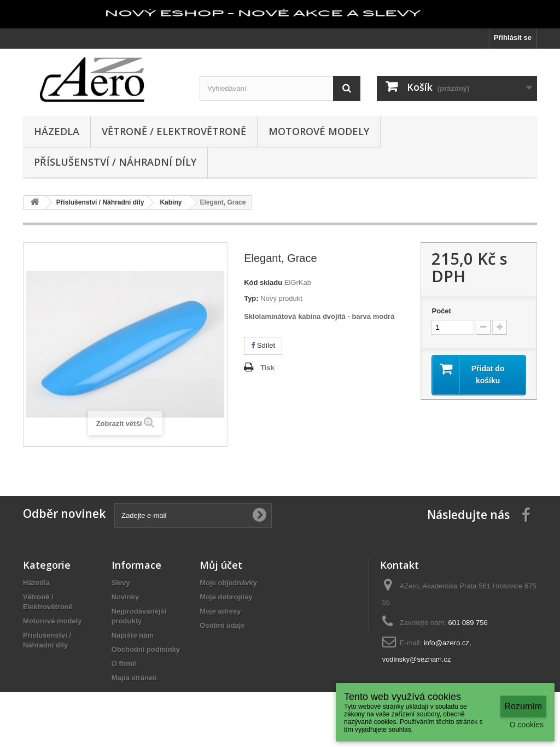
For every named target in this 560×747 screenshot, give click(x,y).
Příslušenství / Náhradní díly (115, 162)
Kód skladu (263, 282)
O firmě (124, 664)
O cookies (527, 725)
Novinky (126, 597)
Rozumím (523, 706)
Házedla (57, 131)
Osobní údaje (222, 625)
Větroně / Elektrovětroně (174, 131)
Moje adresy (220, 611)
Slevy (121, 583)
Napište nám (133, 635)
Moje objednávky (228, 583)
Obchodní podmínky (146, 649)
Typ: (251, 298)
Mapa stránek (134, 678)
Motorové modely (319, 131)
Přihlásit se (513, 37)
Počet (441, 311)
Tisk (267, 368)
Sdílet (263, 345)
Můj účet (221, 565)
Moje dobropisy (226, 597)
